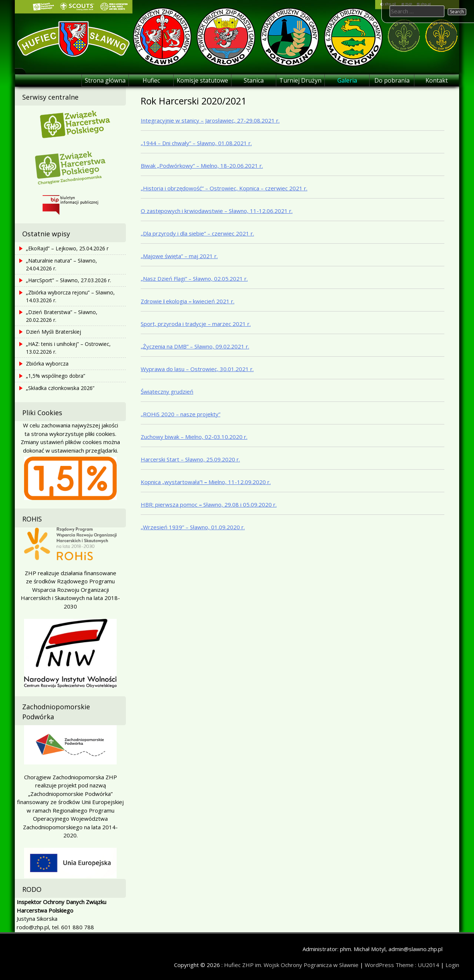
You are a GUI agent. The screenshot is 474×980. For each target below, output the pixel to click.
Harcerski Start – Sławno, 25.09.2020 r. (190, 459)
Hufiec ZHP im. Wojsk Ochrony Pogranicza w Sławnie (291, 965)
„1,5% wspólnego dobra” (56, 376)
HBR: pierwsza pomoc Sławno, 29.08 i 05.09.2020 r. (209, 504)
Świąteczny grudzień (167, 391)
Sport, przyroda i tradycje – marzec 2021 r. (196, 324)
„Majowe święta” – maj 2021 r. (179, 256)
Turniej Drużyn (300, 80)
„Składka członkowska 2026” (60, 388)
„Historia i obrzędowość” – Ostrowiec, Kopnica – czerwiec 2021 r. (224, 188)
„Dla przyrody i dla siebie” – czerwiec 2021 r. (197, 233)
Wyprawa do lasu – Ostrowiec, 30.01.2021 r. (197, 369)
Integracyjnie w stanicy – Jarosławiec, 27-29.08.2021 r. (210, 120)
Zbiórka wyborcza (47, 364)
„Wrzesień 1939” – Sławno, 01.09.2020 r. (193, 527)
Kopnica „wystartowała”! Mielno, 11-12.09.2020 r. (206, 482)
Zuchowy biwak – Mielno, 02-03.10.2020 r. (194, 437)
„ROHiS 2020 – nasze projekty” (181, 414)
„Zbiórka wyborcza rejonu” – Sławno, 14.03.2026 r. (70, 296)
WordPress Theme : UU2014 (402, 965)
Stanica (254, 80)
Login (452, 965)
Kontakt (437, 80)
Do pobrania (392, 80)
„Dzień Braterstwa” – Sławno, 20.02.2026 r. (62, 316)
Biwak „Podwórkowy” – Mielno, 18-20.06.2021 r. (202, 166)
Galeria (347, 80)
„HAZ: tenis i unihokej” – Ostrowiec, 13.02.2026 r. (68, 348)
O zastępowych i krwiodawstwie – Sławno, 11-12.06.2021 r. (217, 211)
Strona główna (105, 80)
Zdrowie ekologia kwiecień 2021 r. (188, 301)
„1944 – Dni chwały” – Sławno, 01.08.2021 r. (196, 143)
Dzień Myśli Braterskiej (54, 332)
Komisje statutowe (202, 80)
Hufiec (151, 80)
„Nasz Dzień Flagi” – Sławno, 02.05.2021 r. (194, 279)
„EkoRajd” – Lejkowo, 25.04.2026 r (67, 248)
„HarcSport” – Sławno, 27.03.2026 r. (69, 280)
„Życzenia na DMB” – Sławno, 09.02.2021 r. (195, 346)
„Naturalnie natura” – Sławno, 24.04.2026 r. (61, 264)
